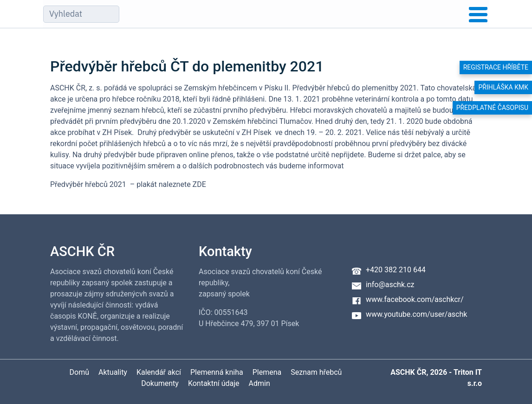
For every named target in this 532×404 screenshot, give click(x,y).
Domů (79, 372)
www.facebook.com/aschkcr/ (415, 299)
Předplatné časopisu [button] (492, 108)
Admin (260, 383)
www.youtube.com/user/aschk (416, 314)
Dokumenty (160, 383)
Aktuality (113, 372)
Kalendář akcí (159, 372)
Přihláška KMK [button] (503, 87)
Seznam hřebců (316, 372)
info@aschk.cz (390, 285)
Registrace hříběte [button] (496, 67)
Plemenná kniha (217, 372)
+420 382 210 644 (396, 270)
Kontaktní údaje (214, 383)
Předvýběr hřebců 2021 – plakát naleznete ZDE (128, 184)
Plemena (267, 372)
